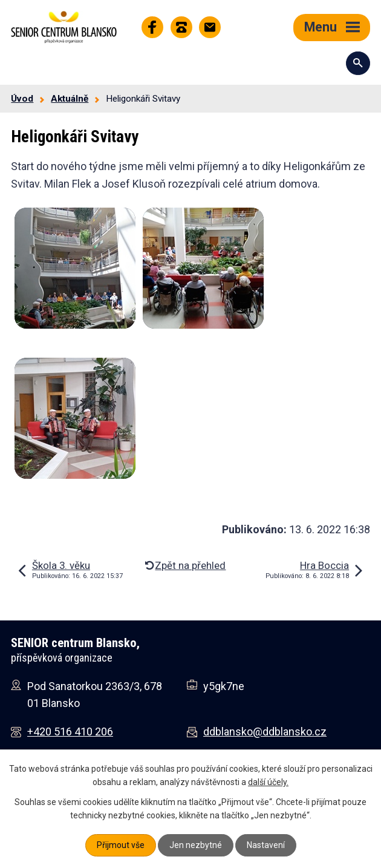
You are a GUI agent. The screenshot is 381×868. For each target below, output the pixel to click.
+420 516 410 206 (70, 732)
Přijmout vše (121, 845)
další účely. (268, 782)
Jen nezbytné (196, 845)
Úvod (22, 99)
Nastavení (266, 845)
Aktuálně (70, 99)
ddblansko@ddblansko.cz (265, 732)
